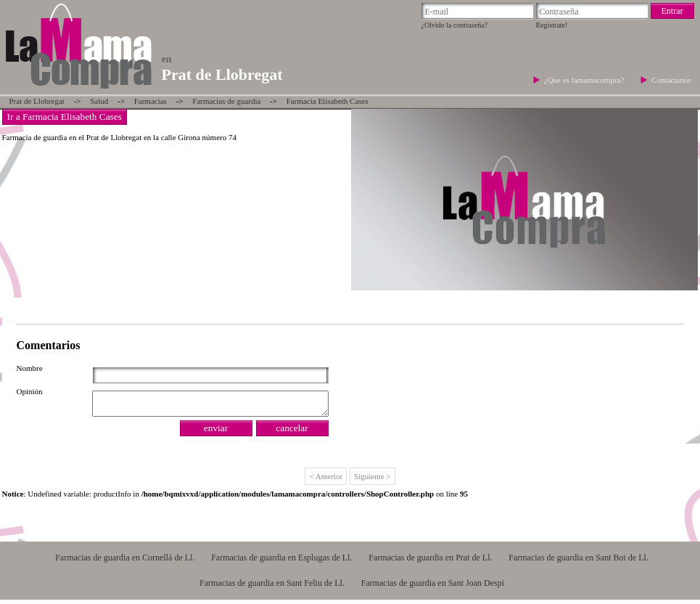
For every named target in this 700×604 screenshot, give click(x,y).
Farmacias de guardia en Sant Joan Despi (433, 587)
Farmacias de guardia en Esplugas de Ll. (281, 562)
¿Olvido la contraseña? (455, 25)
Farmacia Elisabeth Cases (328, 101)
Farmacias (151, 101)
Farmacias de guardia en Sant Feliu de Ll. (272, 587)
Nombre (30, 368)
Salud (99, 101)
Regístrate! (552, 25)
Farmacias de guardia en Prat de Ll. (430, 562)
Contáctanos (671, 80)
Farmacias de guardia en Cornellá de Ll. (125, 562)
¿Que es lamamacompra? (585, 80)
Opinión (30, 391)
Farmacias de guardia (226, 101)
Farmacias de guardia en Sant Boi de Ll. (578, 562)
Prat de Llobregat (37, 101)
